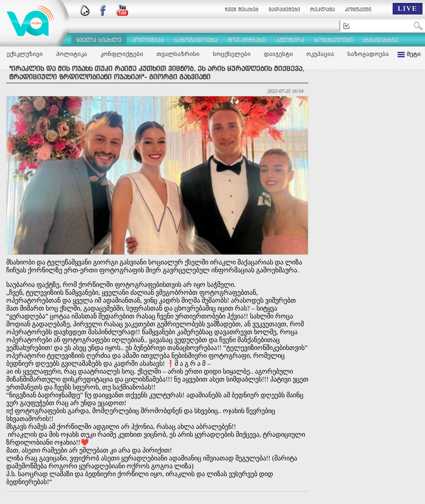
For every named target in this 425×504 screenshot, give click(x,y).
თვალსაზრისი (178, 54)
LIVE (407, 9)
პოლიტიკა (72, 54)
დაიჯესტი (278, 54)
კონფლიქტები (122, 54)
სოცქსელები (232, 54)
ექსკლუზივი (25, 54)
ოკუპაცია (320, 54)
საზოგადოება (368, 54)
